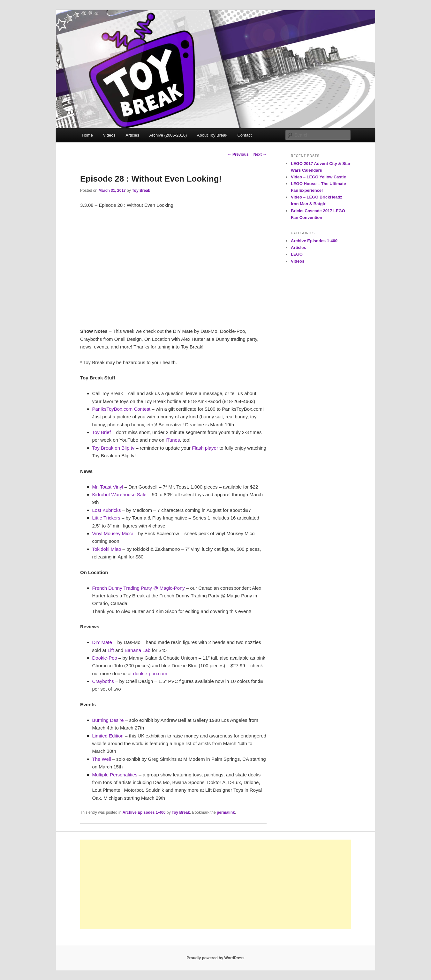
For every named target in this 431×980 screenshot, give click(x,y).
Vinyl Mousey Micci (113, 533)
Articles (132, 135)
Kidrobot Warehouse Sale (119, 494)
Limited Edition (108, 736)
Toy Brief (102, 432)
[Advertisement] (215, 884)
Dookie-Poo (105, 658)
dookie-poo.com (150, 673)
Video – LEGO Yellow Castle (318, 177)
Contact (244, 135)
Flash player (205, 448)
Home (87, 135)
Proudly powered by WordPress (215, 958)
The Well (102, 759)
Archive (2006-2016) (168, 135)
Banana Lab (137, 650)
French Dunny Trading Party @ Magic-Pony (139, 588)
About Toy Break (212, 135)
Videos (109, 135)
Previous (238, 154)
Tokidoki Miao (107, 549)
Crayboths (103, 681)
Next (260, 154)
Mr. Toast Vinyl (108, 487)
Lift (111, 650)
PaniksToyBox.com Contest (121, 409)
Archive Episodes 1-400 (144, 812)
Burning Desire (108, 720)
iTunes (173, 440)
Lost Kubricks (107, 510)
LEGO (297, 254)
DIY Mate (102, 642)
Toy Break (141, 191)
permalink (226, 812)
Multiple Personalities (115, 775)
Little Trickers (106, 518)
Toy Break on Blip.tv (113, 448)
